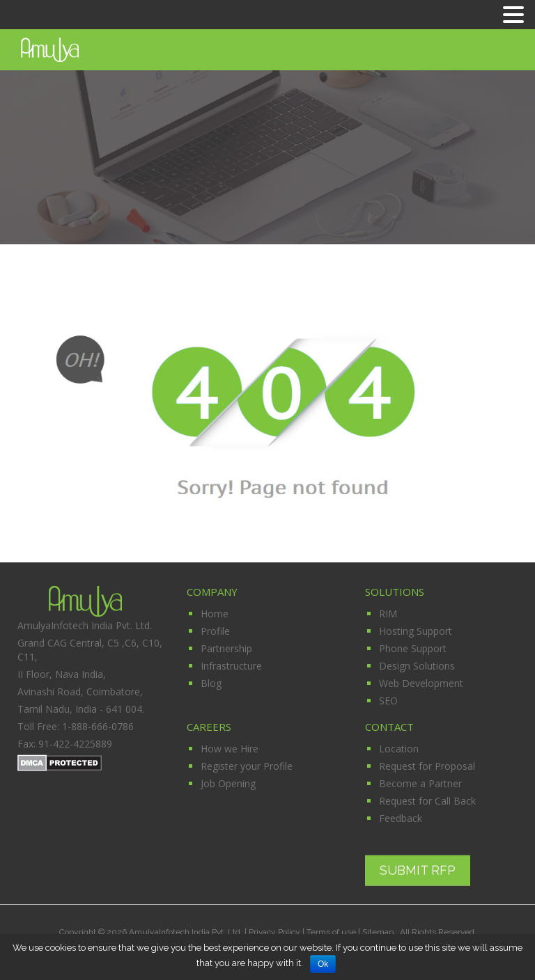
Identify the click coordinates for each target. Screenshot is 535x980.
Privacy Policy (274, 932)
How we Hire (230, 749)
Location (399, 749)
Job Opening (228, 783)
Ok (323, 964)
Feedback (401, 818)
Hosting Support (416, 631)
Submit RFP (418, 870)
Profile (215, 631)
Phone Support (413, 648)
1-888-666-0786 (98, 726)
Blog (211, 683)
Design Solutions (417, 666)
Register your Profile (247, 766)
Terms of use (331, 932)
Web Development (421, 683)
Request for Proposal (427, 766)
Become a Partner (420, 783)
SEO (388, 701)
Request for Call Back (427, 801)
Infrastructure (231, 666)
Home (215, 614)
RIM (388, 614)
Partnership (226, 648)
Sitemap (379, 932)
